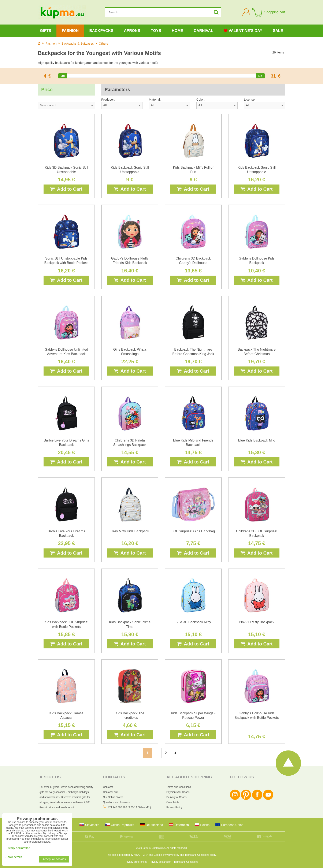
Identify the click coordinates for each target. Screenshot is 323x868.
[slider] (63, 76)
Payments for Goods (178, 792)
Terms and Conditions (179, 787)
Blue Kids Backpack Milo (257, 440)
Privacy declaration (160, 862)
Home (177, 31)
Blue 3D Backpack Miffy (193, 622)
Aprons (132, 31)
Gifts (46, 31)
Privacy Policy (174, 807)
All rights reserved (177, 848)
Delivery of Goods (176, 797)
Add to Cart (66, 189)
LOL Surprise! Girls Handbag (193, 531)
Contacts (108, 787)
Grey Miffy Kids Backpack (130, 531)
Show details (14, 857)
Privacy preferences (136, 862)
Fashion (70, 31)
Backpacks (101, 31)
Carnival (204, 31)
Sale (278, 31)
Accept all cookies (54, 859)
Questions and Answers (116, 802)
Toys (156, 31)
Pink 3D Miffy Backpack (257, 622)
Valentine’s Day (243, 31)
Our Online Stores (113, 797)
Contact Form (111, 792)
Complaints (173, 802)
